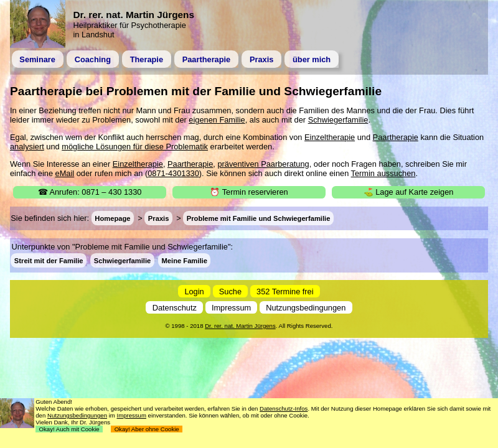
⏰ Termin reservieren (249, 192)
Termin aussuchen (383, 173)
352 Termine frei (285, 291)
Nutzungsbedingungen (306, 307)
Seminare (37, 59)
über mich (312, 59)
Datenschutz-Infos (284, 408)
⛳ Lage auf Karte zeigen (409, 192)
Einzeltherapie (330, 137)
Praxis (261, 59)
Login (194, 291)
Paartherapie (207, 59)
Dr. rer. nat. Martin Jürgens (240, 326)
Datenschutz (175, 307)
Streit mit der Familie (49, 260)
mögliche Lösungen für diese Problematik (135, 147)
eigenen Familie (217, 120)
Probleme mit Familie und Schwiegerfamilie (259, 218)
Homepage (112, 218)
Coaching (93, 59)
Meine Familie (185, 260)
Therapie (147, 59)
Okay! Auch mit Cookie (69, 429)
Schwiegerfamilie (338, 120)
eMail (65, 173)
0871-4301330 (173, 173)
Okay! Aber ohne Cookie (147, 429)
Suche (230, 291)
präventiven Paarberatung (263, 164)
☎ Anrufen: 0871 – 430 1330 (90, 192)
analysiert (27, 147)
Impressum (231, 307)
